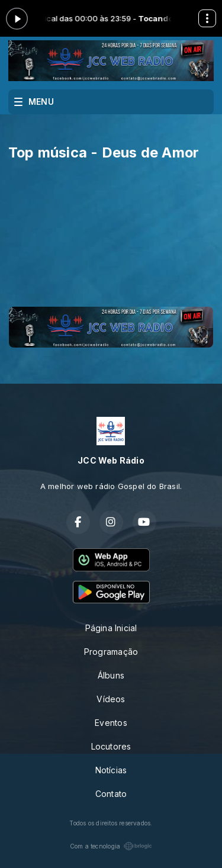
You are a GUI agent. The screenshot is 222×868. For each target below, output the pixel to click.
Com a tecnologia (111, 846)
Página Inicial (111, 628)
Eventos (111, 723)
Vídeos (111, 699)
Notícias (111, 770)
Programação (111, 652)
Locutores (111, 746)
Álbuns (111, 675)
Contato (111, 794)
